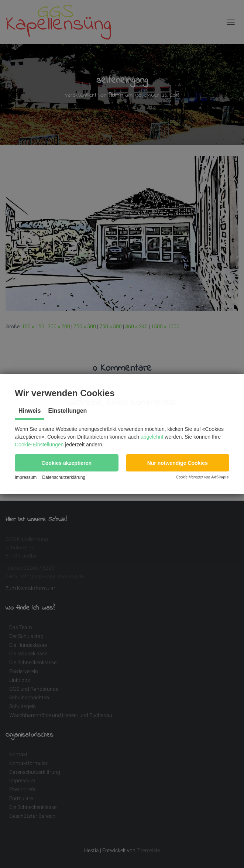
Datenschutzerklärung (64, 477)
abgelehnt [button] (152, 437)
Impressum (26, 477)
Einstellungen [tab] (67, 411)
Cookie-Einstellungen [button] (39, 445)
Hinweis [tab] (30, 411)
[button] (67, 463)
